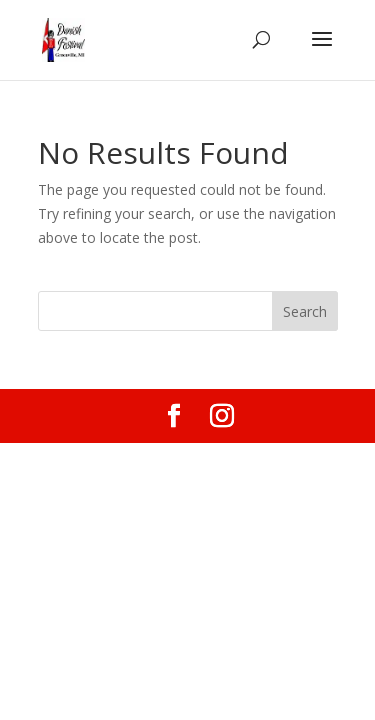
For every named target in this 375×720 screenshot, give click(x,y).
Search (305, 311)
